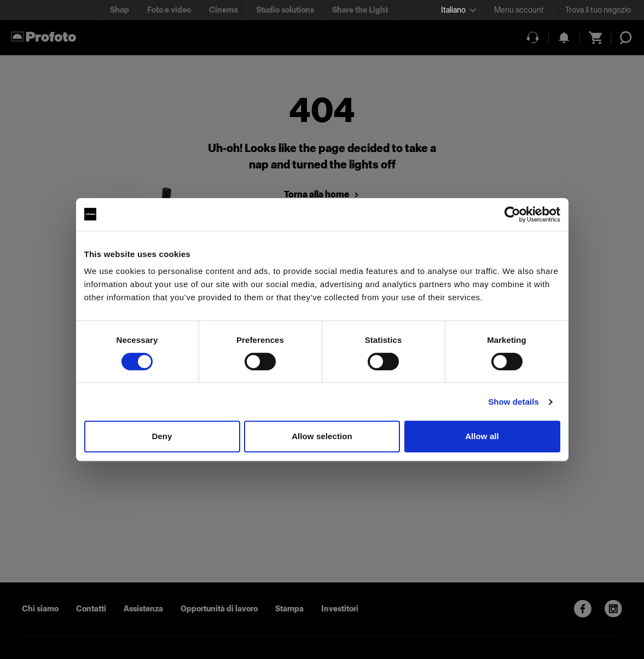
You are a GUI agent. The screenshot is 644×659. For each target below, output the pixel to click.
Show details (514, 402)
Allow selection (322, 436)
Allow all (482, 436)
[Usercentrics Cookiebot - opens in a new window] (512, 214)
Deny (162, 436)
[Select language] (459, 10)
